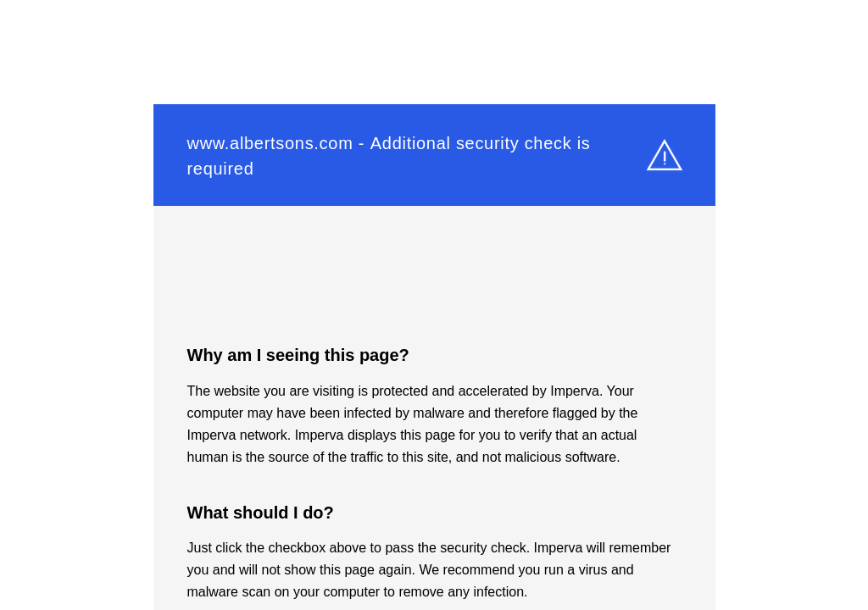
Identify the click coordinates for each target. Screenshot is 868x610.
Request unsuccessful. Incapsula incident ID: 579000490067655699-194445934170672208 (434, 305)
